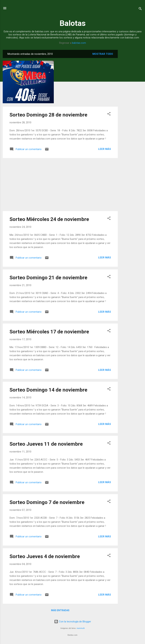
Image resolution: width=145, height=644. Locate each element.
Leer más (105, 149)
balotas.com (79, 43)
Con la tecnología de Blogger (73, 622)
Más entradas (60, 610)
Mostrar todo (103, 54)
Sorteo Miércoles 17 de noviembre (49, 332)
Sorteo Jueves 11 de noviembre (46, 444)
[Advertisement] (131, 101)
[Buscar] (140, 9)
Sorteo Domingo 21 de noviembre (48, 278)
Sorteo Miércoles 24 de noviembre (49, 219)
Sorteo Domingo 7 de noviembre (47, 502)
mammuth (81, 628)
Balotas (73, 23)
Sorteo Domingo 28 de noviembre (48, 115)
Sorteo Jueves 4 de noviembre (45, 556)
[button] (109, 114)
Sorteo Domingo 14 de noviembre (48, 390)
